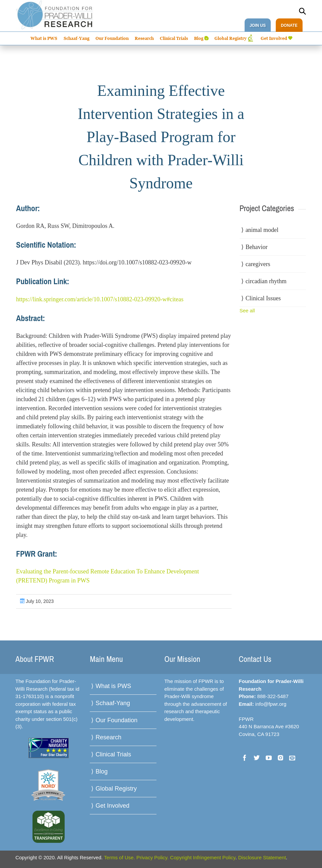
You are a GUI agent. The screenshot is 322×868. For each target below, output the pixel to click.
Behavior (257, 247)
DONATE (289, 25)
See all (247, 311)
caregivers (258, 264)
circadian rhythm (266, 281)
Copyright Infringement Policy (203, 857)
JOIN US (258, 25)
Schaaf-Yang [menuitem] (77, 38)
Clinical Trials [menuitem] (174, 38)
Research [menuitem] (144, 38)
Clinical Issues (263, 298)
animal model (262, 230)
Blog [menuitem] (199, 38)
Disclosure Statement (262, 857)
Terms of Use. (119, 857)
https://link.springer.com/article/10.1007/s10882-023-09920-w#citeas (100, 299)
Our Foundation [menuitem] (112, 38)
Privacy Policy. (152, 857)
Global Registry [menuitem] (231, 38)
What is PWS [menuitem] (44, 38)
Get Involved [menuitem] (274, 38)
